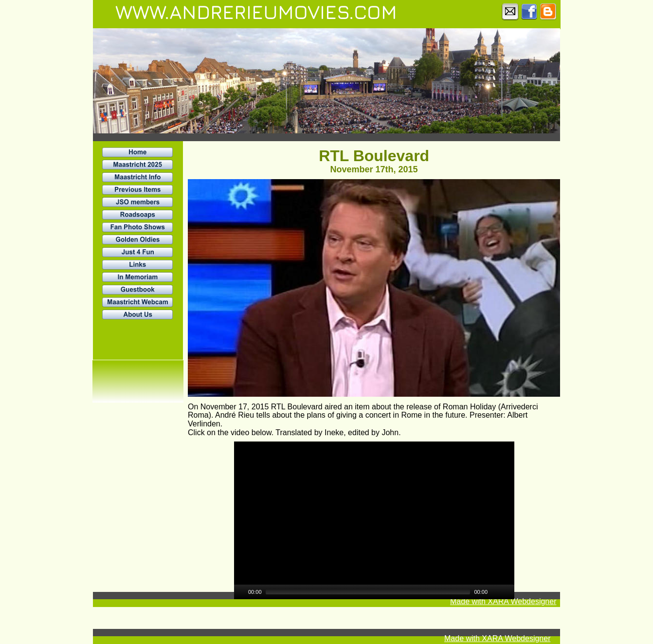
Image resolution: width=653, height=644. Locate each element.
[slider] (368, 592)
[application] (374, 520)
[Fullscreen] (508, 592)
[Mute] (495, 592)
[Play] (240, 592)
